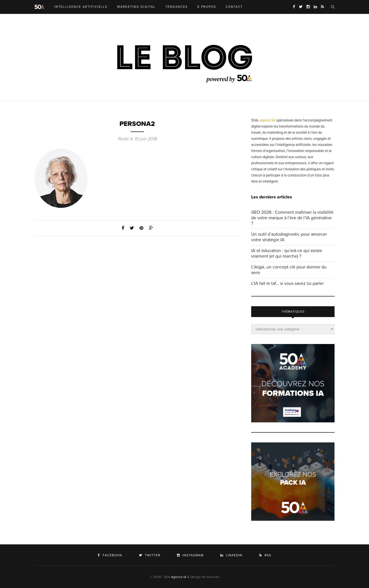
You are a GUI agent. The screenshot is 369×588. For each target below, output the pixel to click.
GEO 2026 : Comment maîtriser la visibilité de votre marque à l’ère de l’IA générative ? (292, 218)
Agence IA (179, 577)
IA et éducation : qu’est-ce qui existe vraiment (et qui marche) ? (287, 253)
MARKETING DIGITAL (136, 7)
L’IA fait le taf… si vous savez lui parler (287, 283)
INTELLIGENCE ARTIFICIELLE (81, 7)
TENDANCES (176, 7)
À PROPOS (207, 7)
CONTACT (234, 7)
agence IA (268, 120)
